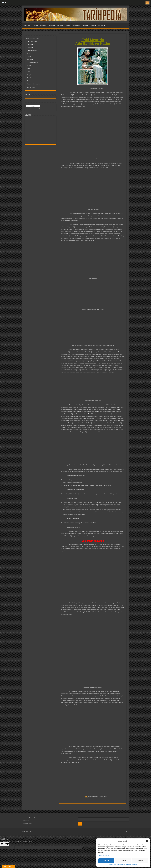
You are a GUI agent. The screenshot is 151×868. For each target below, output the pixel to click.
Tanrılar (36, 26)
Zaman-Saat (31, 87)
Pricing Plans (33, 818)
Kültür (29, 66)
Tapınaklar (60, 26)
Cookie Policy (112, 865)
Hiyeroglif (85, 26)
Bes (114, 409)
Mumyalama (76, 26)
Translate (36, 109)
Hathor (110, 409)
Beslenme (30, 47)
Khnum (70, 412)
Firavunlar (27, 26)
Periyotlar (101, 26)
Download (26, 821)
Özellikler (140, 861)
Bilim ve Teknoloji (32, 50)
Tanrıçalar (43, 26)
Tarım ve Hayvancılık (33, 84)
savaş (95, 605)
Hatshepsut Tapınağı (115, 465)
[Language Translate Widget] (33, 106)
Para (29, 72)
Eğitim (29, 53)
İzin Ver (106, 861)
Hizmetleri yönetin (104, 856)
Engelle (123, 861)
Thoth (87, 423)
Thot (75, 412)
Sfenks (68, 26)
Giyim (29, 56)
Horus (83, 531)
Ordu (29, 69)
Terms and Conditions (132, 865)
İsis (85, 418)
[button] (147, 841)
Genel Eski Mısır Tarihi (32, 39)
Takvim (29, 81)
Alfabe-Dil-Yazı (32, 44)
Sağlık (29, 75)
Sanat (29, 78)
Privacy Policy (27, 824)
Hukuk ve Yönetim (33, 63)
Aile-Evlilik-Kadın (32, 41)
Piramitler (51, 26)
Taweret (118, 409)
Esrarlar (92, 26)
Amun (80, 412)
